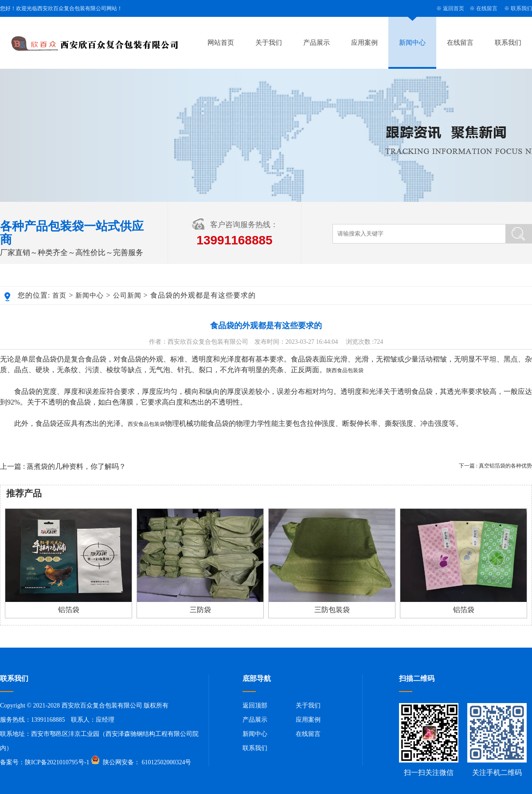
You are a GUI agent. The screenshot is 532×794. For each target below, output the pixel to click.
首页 (59, 295)
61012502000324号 (166, 762)
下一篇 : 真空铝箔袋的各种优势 (495, 466)
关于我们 (269, 43)
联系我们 (521, 8)
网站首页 (221, 43)
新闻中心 (412, 43)
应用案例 (364, 43)
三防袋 (200, 610)
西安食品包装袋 (146, 424)
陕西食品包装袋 (345, 370)
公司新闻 (127, 295)
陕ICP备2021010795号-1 (57, 762)
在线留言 (487, 8)
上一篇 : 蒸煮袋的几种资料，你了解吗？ (63, 466)
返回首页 (454, 8)
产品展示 (317, 43)
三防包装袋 (332, 610)
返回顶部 (255, 706)
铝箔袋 (69, 610)
